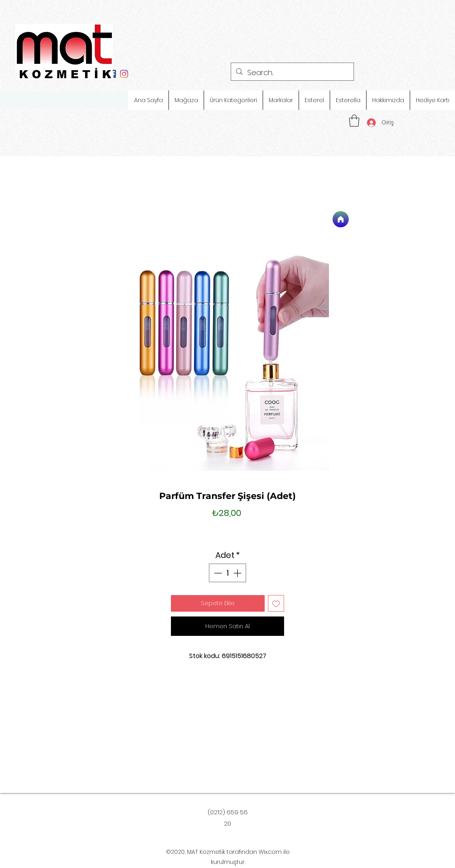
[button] (354, 121)
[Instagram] (124, 74)
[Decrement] (217, 573)
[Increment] (238, 573)
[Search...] (292, 73)
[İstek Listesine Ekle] (276, 603)
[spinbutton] (227, 573)
